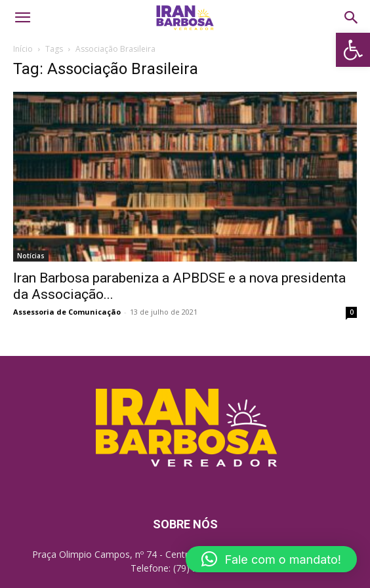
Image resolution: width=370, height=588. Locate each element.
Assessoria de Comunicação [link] (67, 312)
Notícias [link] (31, 256)
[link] (353, 50)
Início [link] (23, 49)
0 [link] (352, 312)
